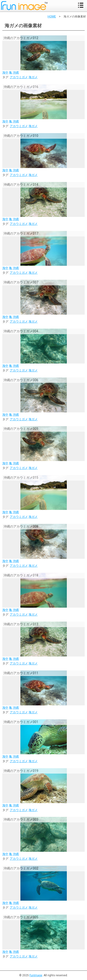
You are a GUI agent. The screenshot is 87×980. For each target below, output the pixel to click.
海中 (5, 72)
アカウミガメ (19, 77)
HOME (52, 17)
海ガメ (33, 77)
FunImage (36, 975)
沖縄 (16, 72)
